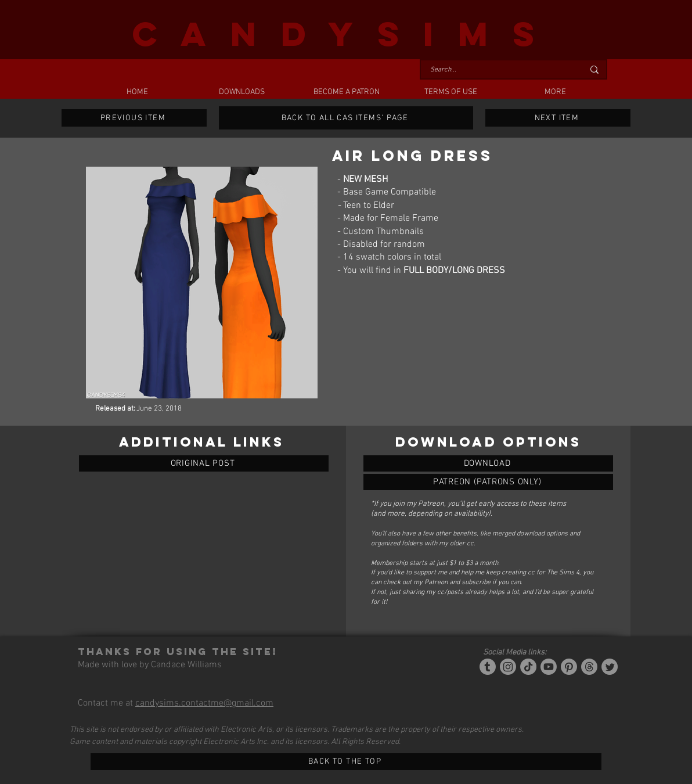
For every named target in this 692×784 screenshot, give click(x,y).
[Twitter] (610, 667)
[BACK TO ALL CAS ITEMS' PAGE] (346, 118)
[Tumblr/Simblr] (488, 667)
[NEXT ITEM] (558, 118)
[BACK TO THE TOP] (346, 762)
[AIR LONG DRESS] (488, 463)
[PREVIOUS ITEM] (134, 118)
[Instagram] (508, 667)
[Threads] (589, 667)
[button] (242, 92)
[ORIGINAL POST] (204, 463)
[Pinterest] (569, 667)
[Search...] (498, 70)
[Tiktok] (528, 667)
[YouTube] (549, 667)
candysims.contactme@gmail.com (204, 703)
